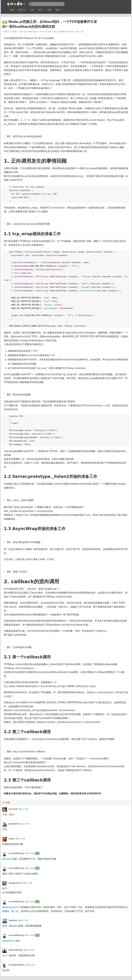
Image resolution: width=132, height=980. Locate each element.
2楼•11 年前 (25, 824)
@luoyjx (7, 859)
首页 (12, 10)
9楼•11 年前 (30, 935)
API (32, 10)
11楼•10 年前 (30, 965)
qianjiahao (14, 824)
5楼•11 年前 (30, 868)
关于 (41, 10)
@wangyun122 (11, 907)
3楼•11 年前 (20, 839)
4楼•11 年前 (30, 853)
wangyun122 (15, 883)
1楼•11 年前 (23, 809)
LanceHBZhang (30, 32)
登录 (58, 10)
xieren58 (13, 809)
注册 (49, 10)
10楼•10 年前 (28, 950)
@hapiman (9, 941)
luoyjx (12, 839)
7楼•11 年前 (30, 902)
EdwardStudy (15, 950)
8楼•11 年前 (23, 920)
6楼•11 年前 (27, 883)
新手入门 (22, 10)
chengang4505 (16, 965)
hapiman (13, 920)
